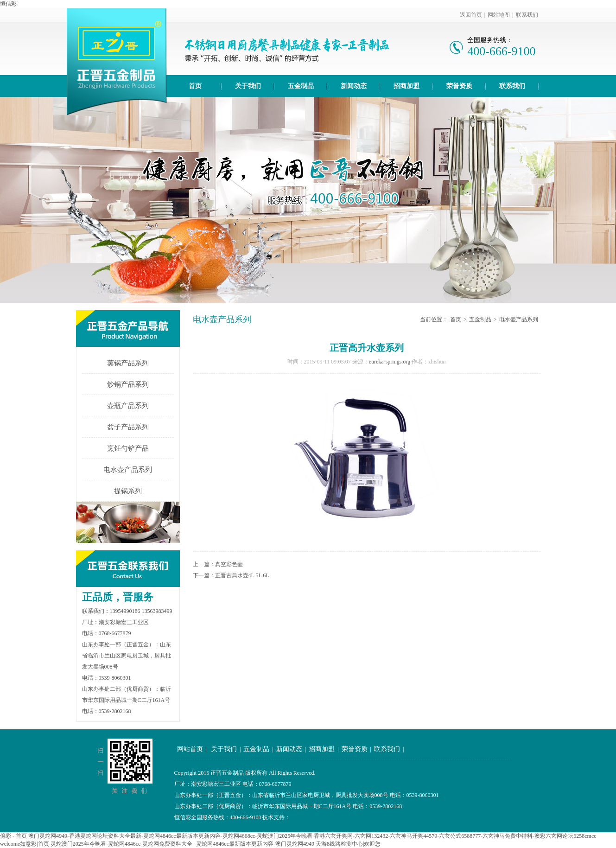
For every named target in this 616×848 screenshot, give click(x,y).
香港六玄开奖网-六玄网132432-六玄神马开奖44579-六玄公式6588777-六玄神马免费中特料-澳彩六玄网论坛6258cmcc (455, 836)
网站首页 (190, 749)
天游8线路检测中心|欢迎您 (348, 844)
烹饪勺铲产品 (128, 448)
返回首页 (471, 15)
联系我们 (527, 15)
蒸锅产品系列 (128, 363)
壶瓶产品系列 (128, 406)
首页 (195, 86)
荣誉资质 (459, 86)
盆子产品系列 (128, 427)
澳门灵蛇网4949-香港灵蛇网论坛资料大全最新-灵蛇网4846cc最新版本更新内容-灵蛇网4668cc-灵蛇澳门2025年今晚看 (170, 836)
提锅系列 (128, 491)
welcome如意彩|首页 (25, 844)
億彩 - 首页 (13, 836)
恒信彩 (8, 4)
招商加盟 (406, 86)
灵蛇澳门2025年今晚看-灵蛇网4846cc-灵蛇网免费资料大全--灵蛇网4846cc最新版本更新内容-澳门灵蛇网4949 (182, 844)
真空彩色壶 (229, 564)
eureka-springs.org (390, 362)
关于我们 (248, 86)
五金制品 (301, 86)
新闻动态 (354, 86)
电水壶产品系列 (128, 470)
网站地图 (499, 15)
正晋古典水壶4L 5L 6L (242, 575)
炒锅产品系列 (128, 384)
